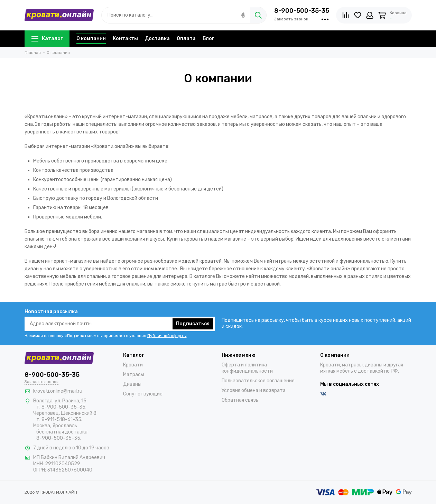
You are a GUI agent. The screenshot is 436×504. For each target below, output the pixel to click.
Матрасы (134, 375)
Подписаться (193, 324)
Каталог (47, 39)
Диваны (132, 384)
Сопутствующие (143, 394)
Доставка (157, 39)
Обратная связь (240, 400)
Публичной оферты (167, 336)
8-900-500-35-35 (302, 11)
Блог (208, 39)
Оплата (186, 39)
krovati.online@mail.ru (58, 391)
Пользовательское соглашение (258, 381)
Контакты (125, 39)
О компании (91, 39)
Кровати (133, 365)
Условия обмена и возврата (254, 390)
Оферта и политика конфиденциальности (247, 368)
